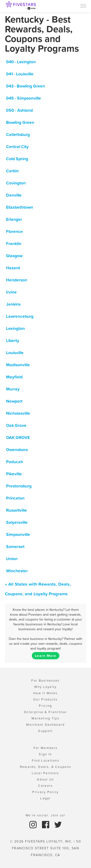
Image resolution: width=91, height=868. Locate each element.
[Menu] (83, 6)
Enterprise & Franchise (45, 712)
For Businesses (45, 681)
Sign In (45, 754)
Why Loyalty (45, 687)
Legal (45, 798)
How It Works (45, 693)
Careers (45, 786)
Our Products (45, 699)
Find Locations (45, 760)
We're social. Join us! (45, 815)
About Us (45, 779)
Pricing (45, 706)
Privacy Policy (45, 792)
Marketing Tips (45, 718)
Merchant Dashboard (45, 725)
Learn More (46, 656)
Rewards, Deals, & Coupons (46, 767)
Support (45, 731)
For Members (45, 748)
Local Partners (45, 773)
